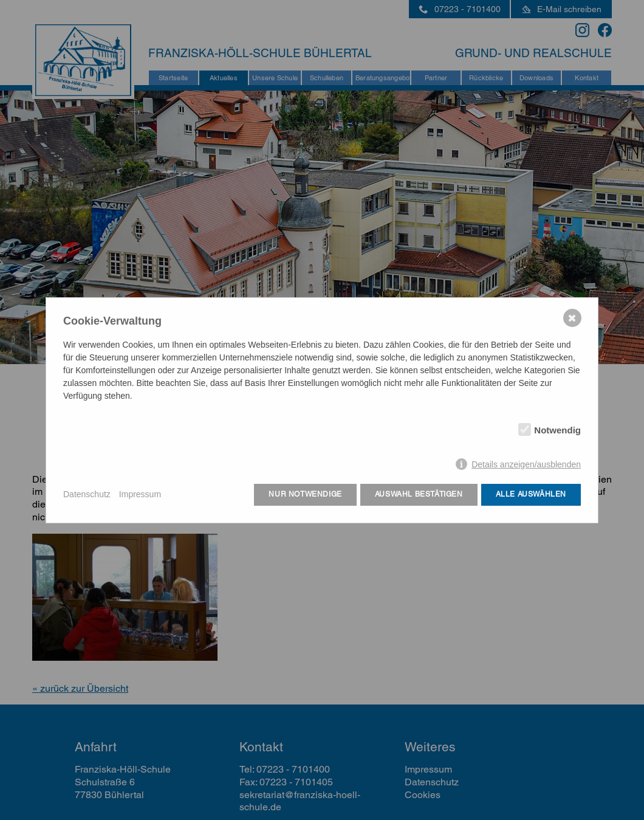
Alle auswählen (531, 494)
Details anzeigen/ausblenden (526, 464)
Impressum (140, 494)
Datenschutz (87, 494)
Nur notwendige (305, 494)
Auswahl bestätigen (419, 494)
